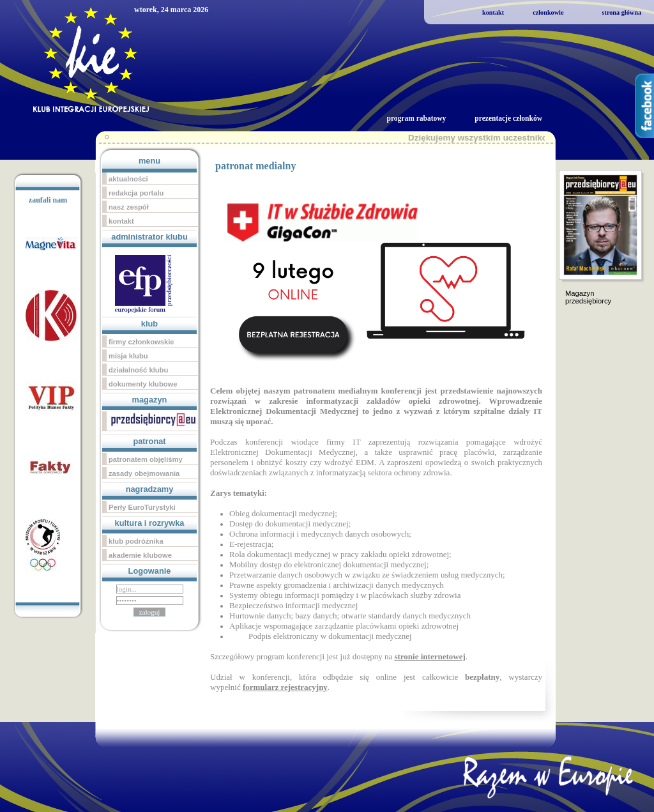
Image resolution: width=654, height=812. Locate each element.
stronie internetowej (430, 656)
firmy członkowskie (141, 342)
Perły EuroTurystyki (142, 507)
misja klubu (128, 356)
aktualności (128, 179)
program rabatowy (416, 118)
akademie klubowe (140, 555)
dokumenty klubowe (143, 384)
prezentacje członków (508, 118)
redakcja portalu (136, 193)
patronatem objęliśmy (146, 459)
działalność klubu (138, 370)
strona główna (621, 12)
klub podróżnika (136, 541)
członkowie (548, 12)
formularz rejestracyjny (285, 687)
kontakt (493, 12)
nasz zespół (129, 207)
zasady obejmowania (144, 473)
